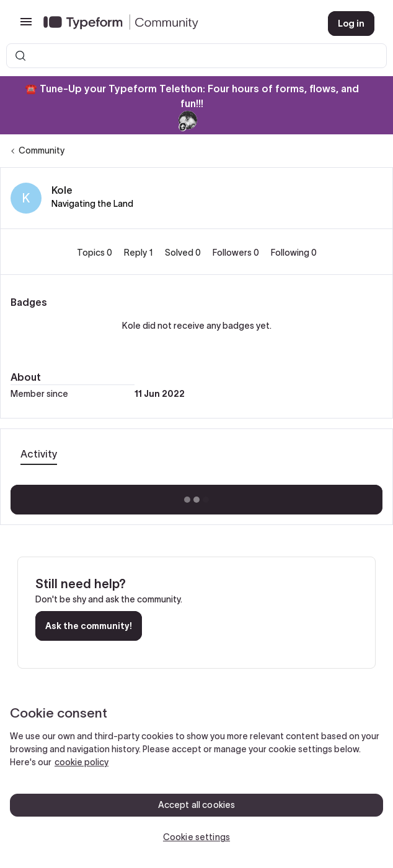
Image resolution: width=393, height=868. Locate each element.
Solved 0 (184, 253)
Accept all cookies (197, 805)
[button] (26, 26)
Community (42, 150)
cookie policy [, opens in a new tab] (82, 762)
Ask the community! (89, 626)
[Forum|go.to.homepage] (176, 24)
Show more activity (197, 496)
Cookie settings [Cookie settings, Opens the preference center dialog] (196, 837)
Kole (62, 190)
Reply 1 (139, 253)
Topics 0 (95, 253)
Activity (39, 454)
